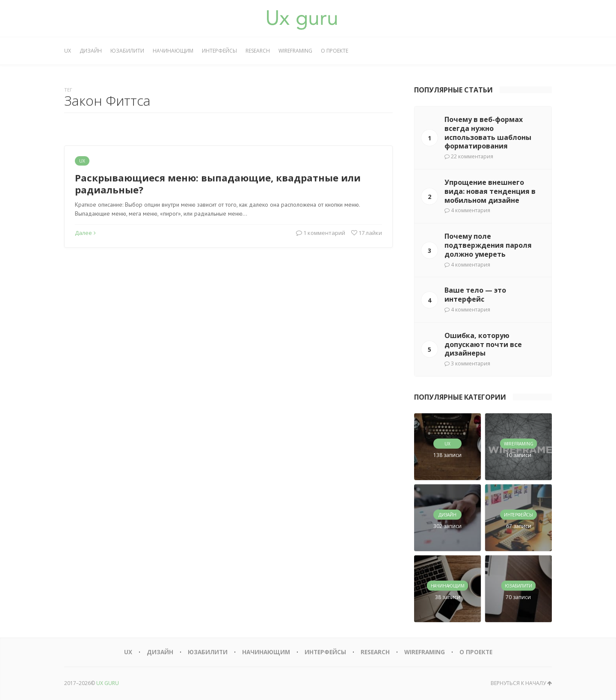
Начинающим (173, 51)
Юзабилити (127, 51)
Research (258, 51)
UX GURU (108, 683)
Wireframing (295, 51)
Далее (85, 233)
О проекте (335, 51)
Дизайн (91, 51)
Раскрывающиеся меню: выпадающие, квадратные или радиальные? (218, 184)
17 (367, 233)
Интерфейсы (219, 51)
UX (68, 51)
